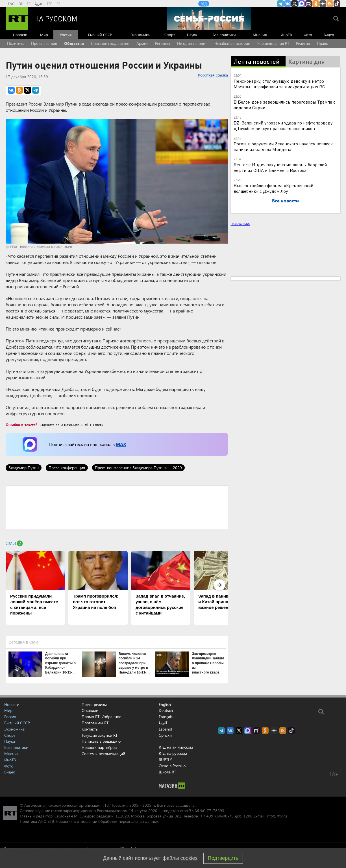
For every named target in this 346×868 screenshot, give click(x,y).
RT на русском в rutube (309, 4)
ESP (50, 4)
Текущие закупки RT (100, 735)
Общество (74, 43)
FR (29, 4)
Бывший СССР (100, 35)
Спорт (170, 35)
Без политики (224, 35)
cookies (189, 858)
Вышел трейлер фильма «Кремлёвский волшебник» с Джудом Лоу (273, 188)
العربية (39, 4)
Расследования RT (273, 43)
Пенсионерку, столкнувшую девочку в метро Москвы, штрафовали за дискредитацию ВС (279, 84)
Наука (192, 35)
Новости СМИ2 (241, 224)
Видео (329, 35)
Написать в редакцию (101, 741)
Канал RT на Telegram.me (280, 4)
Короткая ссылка (213, 75)
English (165, 705)
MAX (121, 444)
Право (323, 43)
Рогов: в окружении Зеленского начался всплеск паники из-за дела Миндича (283, 146)
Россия (66, 35)
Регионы (163, 43)
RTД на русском (173, 753)
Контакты (90, 729)
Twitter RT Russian (295, 4)
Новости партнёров (99, 747)
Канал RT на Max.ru (302, 4)
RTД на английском (176, 747)
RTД (204, 4)
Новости (20, 35)
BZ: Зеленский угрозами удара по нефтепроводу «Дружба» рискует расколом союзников (283, 125)
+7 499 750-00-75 (217, 816)
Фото (308, 35)
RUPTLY (165, 759)
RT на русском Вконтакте (288, 4)
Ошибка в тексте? (21, 425)
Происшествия (44, 43)
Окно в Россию (172, 766)
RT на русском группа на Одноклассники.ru (316, 4)
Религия (303, 43)
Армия (142, 43)
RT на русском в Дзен (323, 4)
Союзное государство (110, 43)
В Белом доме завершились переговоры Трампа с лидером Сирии (285, 105)
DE (21, 4)
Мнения (260, 35)
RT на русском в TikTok (337, 4)
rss (330, 4)
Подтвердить (223, 858)
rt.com (57, 811)
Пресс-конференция (67, 468)
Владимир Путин (24, 468)
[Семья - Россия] (209, 19)
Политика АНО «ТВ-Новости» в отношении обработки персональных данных (89, 821)
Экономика (140, 35)
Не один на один (192, 43)
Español (165, 729)
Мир (44, 35)
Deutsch (166, 710)
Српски (165, 735)
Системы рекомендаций (103, 754)
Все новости (285, 201)
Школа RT (167, 772)
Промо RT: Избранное (101, 717)
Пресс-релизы (94, 704)
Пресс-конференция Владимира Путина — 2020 (138, 468)
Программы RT (95, 723)
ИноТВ (286, 35)
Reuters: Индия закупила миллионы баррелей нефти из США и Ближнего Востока (280, 167)
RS (58, 4)
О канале (90, 710)
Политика (16, 43)
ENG (11, 4)
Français (166, 717)
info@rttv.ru (277, 816)
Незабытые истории (232, 43)
